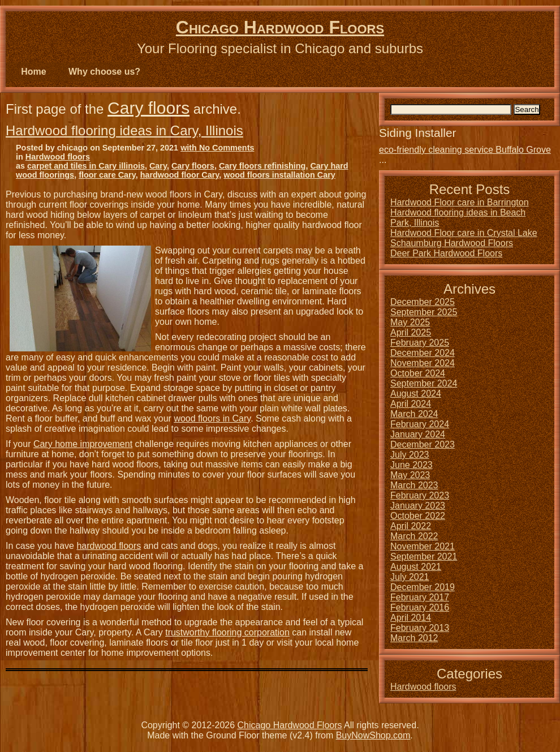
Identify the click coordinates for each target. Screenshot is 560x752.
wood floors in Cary (212, 418)
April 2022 (411, 526)
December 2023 (423, 444)
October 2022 (418, 516)
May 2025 (410, 322)
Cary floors (148, 108)
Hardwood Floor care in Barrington (460, 202)
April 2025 (411, 332)
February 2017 (420, 597)
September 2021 (424, 557)
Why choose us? (104, 72)
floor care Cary (107, 175)
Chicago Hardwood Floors (280, 27)
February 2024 (420, 424)
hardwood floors (109, 546)
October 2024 (418, 373)
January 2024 (418, 434)
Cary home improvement (83, 444)
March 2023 (414, 485)
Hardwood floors (58, 157)
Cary (158, 166)
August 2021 (416, 567)
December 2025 (423, 302)
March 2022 (414, 536)
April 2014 (411, 618)
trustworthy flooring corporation (227, 632)
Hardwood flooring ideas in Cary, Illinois (124, 130)
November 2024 (423, 363)
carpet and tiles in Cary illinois (86, 166)
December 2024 (423, 353)
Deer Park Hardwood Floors (446, 253)
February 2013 (420, 628)
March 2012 (414, 638)
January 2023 (418, 506)
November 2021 (423, 546)
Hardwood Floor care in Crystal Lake (464, 233)
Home (33, 72)
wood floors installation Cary (279, 175)
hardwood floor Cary (180, 175)
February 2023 (420, 495)
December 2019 (423, 587)
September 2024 (424, 383)
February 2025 (420, 343)
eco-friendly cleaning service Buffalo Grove (465, 150)
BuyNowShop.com (373, 735)
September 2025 (424, 312)
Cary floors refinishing (262, 166)
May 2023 (410, 475)
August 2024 (416, 394)
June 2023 (412, 465)
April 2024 (411, 404)
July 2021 (410, 577)
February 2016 (420, 607)
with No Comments (217, 148)
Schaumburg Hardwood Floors (452, 243)
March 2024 (414, 414)
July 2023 (410, 455)
